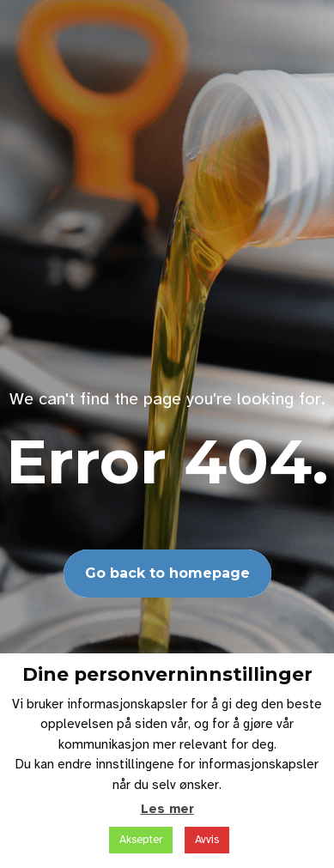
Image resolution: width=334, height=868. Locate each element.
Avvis (207, 840)
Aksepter (141, 840)
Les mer (167, 809)
